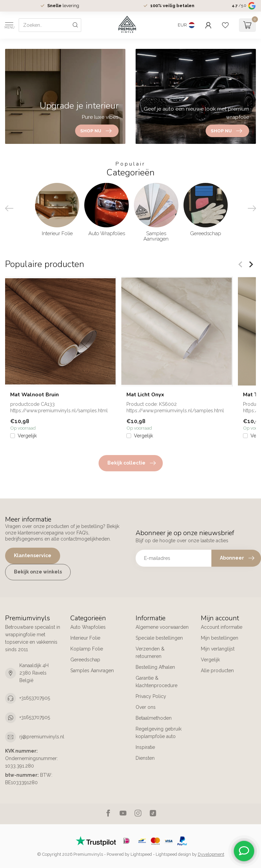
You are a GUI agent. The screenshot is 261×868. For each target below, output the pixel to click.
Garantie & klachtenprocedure (156, 682)
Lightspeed (141, 854)
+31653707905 (35, 698)
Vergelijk (27, 436)
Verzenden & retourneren (150, 653)
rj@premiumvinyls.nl (42, 737)
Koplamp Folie (87, 649)
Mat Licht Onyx (145, 395)
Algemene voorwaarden (162, 627)
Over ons (146, 707)
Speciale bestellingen (159, 638)
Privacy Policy (151, 696)
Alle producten (217, 671)
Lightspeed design (173, 854)
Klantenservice (33, 555)
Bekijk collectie (132, 463)
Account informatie (222, 627)
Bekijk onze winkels (38, 572)
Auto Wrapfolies (88, 627)
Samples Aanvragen (92, 671)
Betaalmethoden (154, 718)
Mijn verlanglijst (218, 649)
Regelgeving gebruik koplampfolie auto (159, 733)
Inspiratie (146, 747)
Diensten (145, 758)
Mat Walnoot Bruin (34, 395)
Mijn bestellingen (220, 638)
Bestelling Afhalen (155, 667)
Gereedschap (85, 660)
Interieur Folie (85, 638)
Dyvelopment (211, 854)
